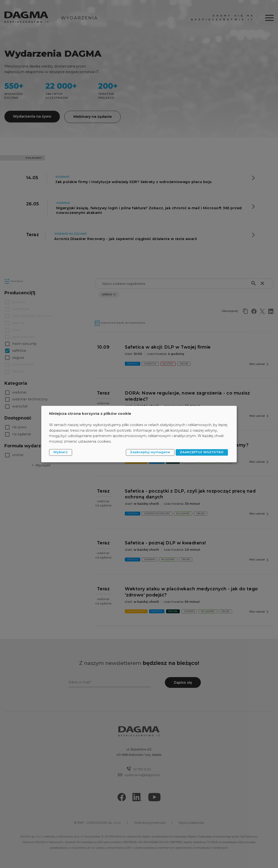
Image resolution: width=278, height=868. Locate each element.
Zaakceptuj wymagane (150, 452)
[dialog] (139, 434)
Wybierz (60, 452)
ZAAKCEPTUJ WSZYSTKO (202, 452)
